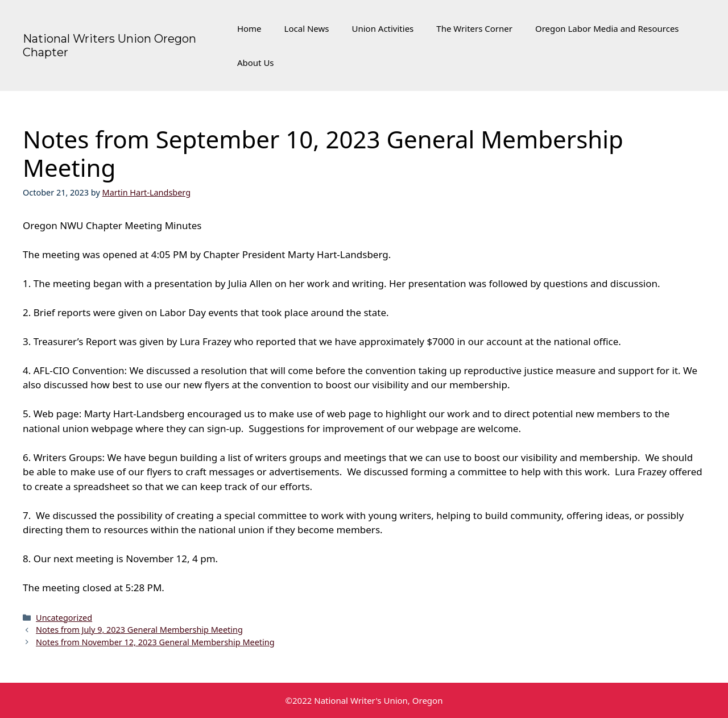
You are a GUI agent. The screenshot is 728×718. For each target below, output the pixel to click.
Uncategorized (64, 618)
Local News (307, 28)
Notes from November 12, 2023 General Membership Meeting (155, 642)
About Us (256, 63)
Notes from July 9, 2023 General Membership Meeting (139, 630)
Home (249, 28)
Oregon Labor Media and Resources (607, 28)
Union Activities (382, 28)
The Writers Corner (474, 28)
